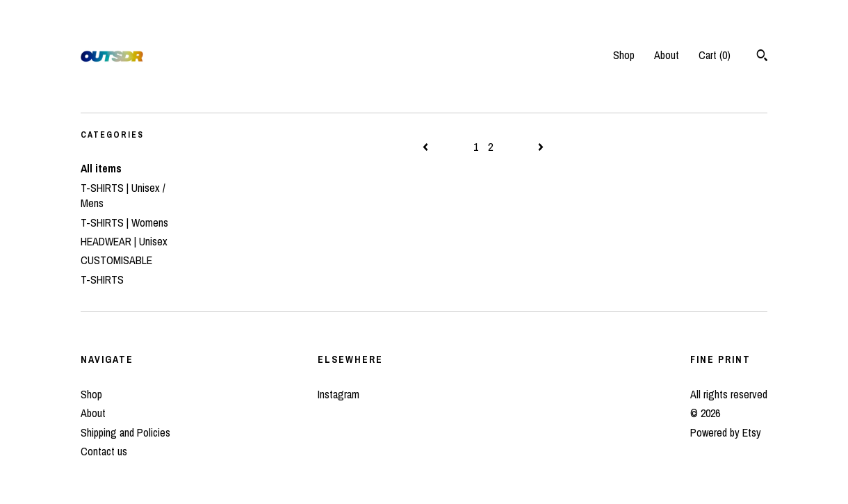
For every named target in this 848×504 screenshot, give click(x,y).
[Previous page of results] (427, 147)
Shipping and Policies (125, 432)
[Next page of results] (541, 147)
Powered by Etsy (726, 432)
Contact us (104, 451)
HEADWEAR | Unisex (124, 241)
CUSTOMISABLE (116, 260)
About (667, 55)
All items (101, 168)
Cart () (715, 55)
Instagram (339, 394)
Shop (624, 55)
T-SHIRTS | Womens (124, 222)
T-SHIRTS (102, 279)
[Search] (762, 57)
